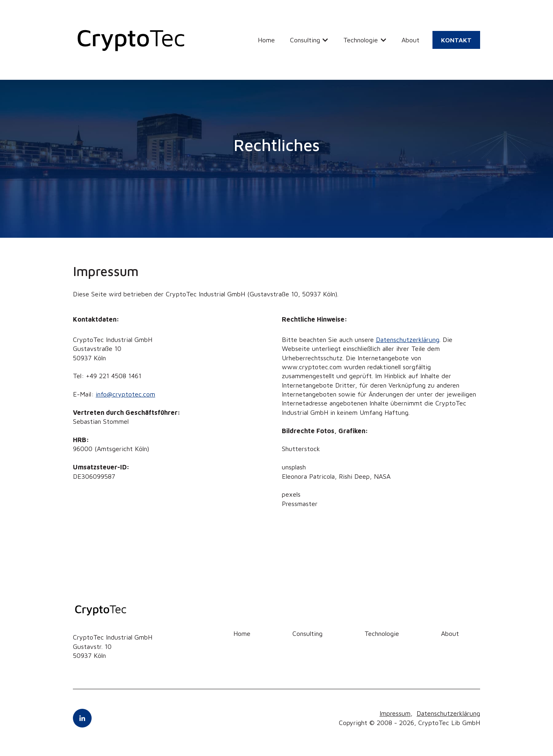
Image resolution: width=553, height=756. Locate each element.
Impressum (395, 713)
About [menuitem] (450, 633)
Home (266, 40)
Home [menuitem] (242, 633)
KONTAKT (456, 40)
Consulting (305, 40)
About (410, 40)
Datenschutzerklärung (408, 340)
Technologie (361, 40)
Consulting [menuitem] (307, 633)
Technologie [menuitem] (382, 633)
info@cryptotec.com (125, 394)
